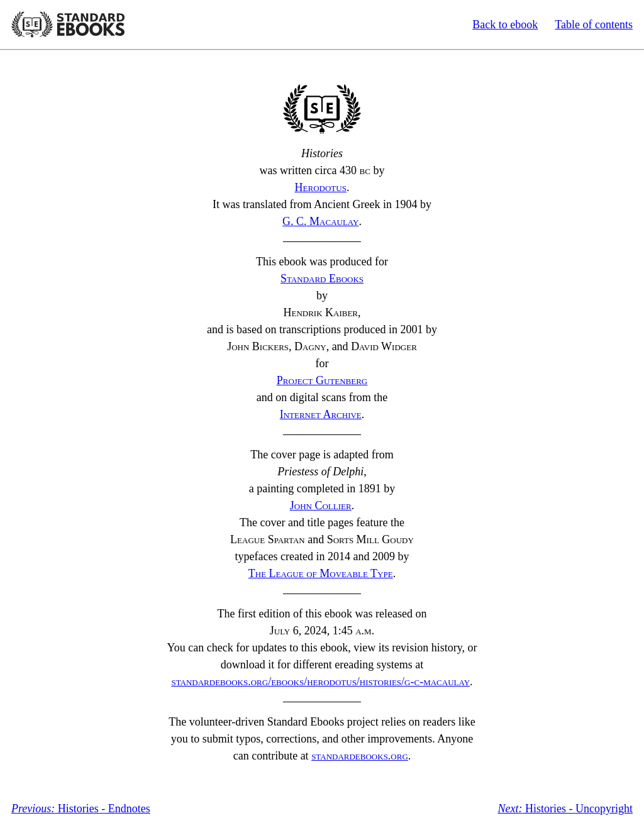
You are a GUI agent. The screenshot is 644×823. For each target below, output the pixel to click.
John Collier (321, 505)
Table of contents (594, 25)
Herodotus (321, 187)
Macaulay (320, 221)
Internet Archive (321, 414)
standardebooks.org (360, 756)
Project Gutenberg (322, 380)
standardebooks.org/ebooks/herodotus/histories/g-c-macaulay (320, 682)
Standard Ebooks (68, 25)
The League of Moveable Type (321, 573)
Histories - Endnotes (81, 809)
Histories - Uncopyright (565, 809)
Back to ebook (505, 25)
